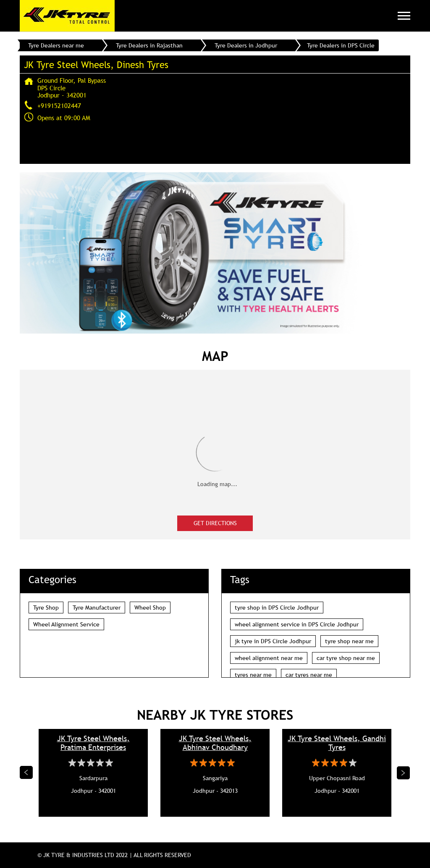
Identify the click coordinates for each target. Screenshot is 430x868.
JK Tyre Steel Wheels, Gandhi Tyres (337, 743)
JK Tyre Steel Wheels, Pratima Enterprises (93, 743)
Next (404, 773)
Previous (26, 773)
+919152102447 (59, 105)
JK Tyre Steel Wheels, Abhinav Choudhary (215, 743)
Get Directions (215, 523)
